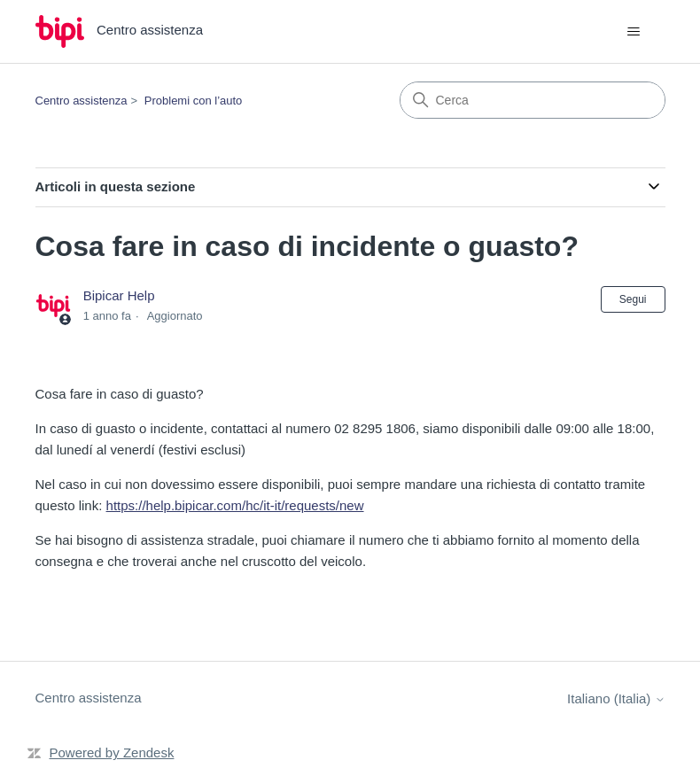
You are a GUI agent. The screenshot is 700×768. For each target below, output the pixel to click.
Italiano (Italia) (616, 698)
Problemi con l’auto (194, 101)
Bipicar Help (119, 295)
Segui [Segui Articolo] (633, 299)
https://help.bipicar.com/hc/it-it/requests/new (235, 505)
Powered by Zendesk (112, 752)
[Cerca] (533, 100)
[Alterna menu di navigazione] (634, 32)
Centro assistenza (82, 101)
